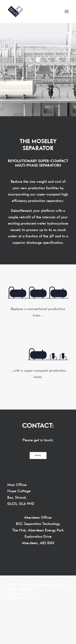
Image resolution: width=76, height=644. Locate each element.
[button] (67, 12)
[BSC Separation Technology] (15, 12)
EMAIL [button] (38, 455)
